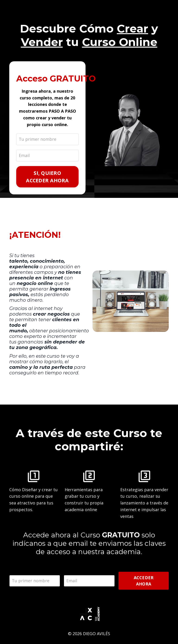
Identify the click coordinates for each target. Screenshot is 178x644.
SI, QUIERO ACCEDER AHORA (47, 177)
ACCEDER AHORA (144, 581)
